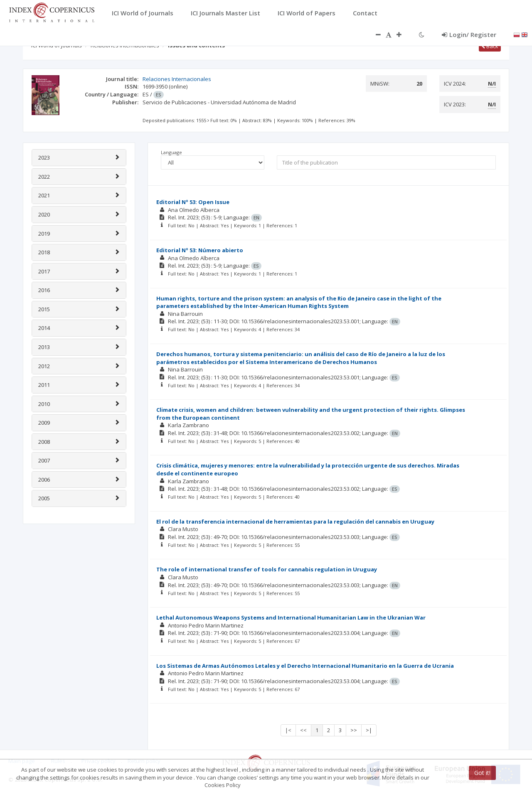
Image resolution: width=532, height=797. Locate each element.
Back (490, 46)
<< (303, 730)
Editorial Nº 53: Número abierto (200, 250)
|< (288, 730)
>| (369, 730)
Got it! (482, 773)
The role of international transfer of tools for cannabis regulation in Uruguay (267, 569)
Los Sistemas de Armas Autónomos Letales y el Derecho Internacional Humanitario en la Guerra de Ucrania (305, 666)
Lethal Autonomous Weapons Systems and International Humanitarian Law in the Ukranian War (291, 617)
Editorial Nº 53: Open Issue (193, 202)
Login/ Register (469, 34)
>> (354, 730)
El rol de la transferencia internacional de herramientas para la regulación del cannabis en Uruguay (295, 521)
